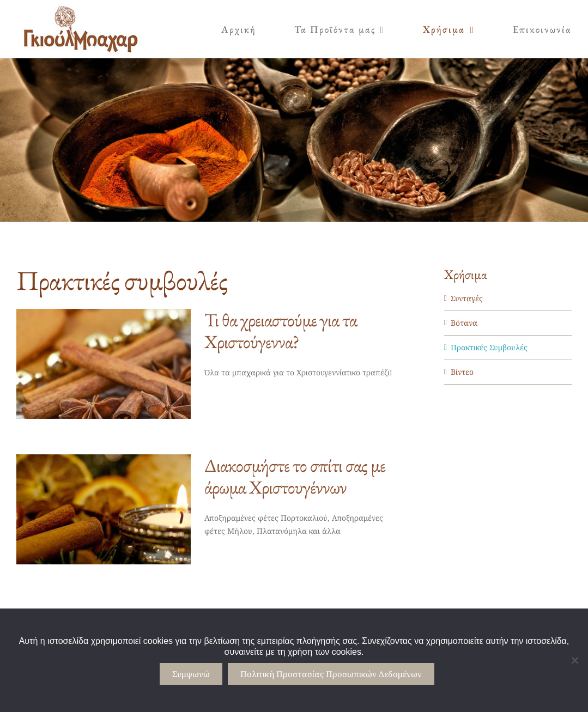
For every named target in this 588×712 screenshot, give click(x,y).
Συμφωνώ (191, 674)
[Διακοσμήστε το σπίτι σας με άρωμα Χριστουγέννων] (104, 509)
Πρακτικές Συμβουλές (489, 347)
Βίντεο (462, 372)
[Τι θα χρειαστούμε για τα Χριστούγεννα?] (104, 364)
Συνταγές (467, 298)
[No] (574, 660)
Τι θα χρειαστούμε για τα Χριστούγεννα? (281, 331)
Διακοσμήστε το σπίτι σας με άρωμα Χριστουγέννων (295, 476)
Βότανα (464, 323)
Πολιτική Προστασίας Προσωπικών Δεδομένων (331, 674)
